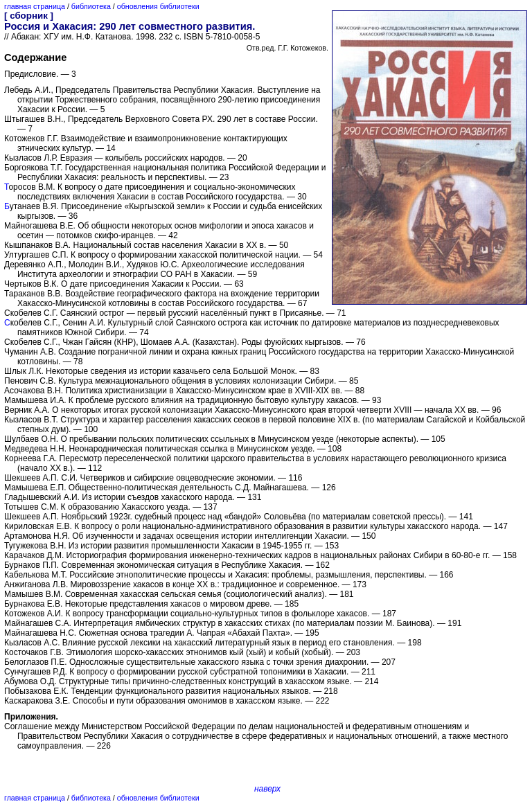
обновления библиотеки (158, 6)
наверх (267, 789)
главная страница (35, 6)
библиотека (91, 6)
